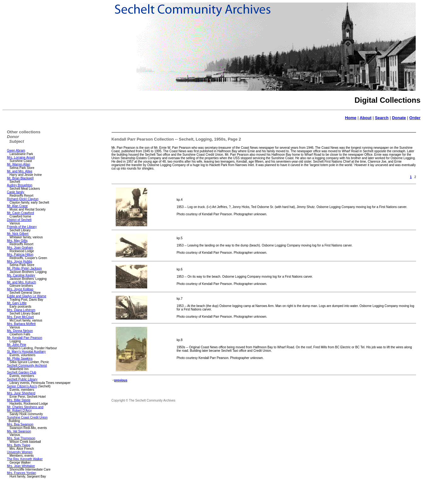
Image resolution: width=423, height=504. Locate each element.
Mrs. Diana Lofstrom (21, 310)
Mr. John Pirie (17, 345)
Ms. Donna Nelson (20, 331)
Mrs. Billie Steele (19, 400)
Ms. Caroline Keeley (21, 275)
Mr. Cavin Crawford (20, 213)
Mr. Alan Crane (17, 206)
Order (415, 118)
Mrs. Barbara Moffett (21, 324)
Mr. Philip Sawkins (20, 359)
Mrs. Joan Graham (20, 248)
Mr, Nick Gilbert (18, 234)
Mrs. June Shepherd (21, 393)
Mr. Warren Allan (19, 164)
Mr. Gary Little (17, 303)
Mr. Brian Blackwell (20, 178)
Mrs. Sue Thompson (21, 438)
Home (351, 118)
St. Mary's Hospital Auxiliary (26, 352)
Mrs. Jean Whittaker (21, 466)
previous (121, 380)
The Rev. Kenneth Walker (25, 459)
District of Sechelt (19, 220)
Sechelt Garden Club (22, 372)
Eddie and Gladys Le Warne (27, 296)
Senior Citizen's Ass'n (22, 386)
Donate (399, 118)
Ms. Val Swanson (19, 431)
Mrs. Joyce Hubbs (20, 261)
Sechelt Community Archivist (27, 365)
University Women (20, 452)
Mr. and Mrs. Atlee (20, 171)
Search (382, 118)
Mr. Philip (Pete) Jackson (24, 268)
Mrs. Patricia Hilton (20, 255)
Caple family (16, 192)
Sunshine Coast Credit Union (27, 417)
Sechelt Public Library (22, 379)
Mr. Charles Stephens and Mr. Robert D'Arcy (25, 409)
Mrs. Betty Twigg (19, 445)
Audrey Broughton (20, 185)
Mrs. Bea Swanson (20, 424)
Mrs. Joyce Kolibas (20, 289)
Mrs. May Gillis (17, 241)
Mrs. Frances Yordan (21, 473)
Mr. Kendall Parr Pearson (25, 338)
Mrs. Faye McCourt (20, 317)
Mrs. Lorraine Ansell (21, 157)
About (366, 118)
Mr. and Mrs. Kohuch (21, 282)
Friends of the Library (22, 227)
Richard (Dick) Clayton (23, 199)
